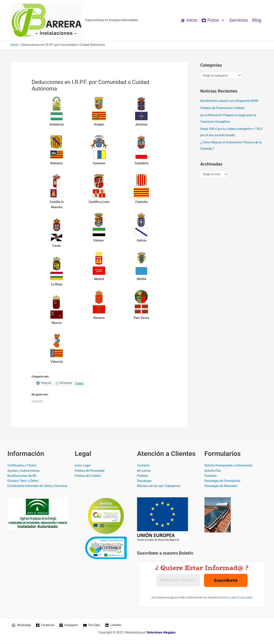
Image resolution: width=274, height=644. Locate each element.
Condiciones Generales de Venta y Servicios (38, 486)
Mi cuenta (144, 471)
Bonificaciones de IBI (22, 476)
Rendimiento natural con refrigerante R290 (230, 101)
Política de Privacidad (90, 471)
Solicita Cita (213, 471)
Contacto (143, 465)
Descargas (144, 481)
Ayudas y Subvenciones (24, 471)
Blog (257, 20)
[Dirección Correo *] (178, 581)
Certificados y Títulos (22, 465)
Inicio (192, 20)
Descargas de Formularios (223, 481)
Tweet (79, 383)
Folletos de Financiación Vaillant (223, 108)
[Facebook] (46, 626)
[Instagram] (70, 626)
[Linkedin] (116, 626)
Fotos (216, 20)
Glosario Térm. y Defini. (24, 481)
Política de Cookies (88, 476)
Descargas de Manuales (221, 486)
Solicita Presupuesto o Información (229, 465)
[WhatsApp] (22, 626)
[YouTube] (93, 626)
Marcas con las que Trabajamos (159, 486)
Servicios (238, 20)
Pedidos (143, 476)
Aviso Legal (83, 465)
